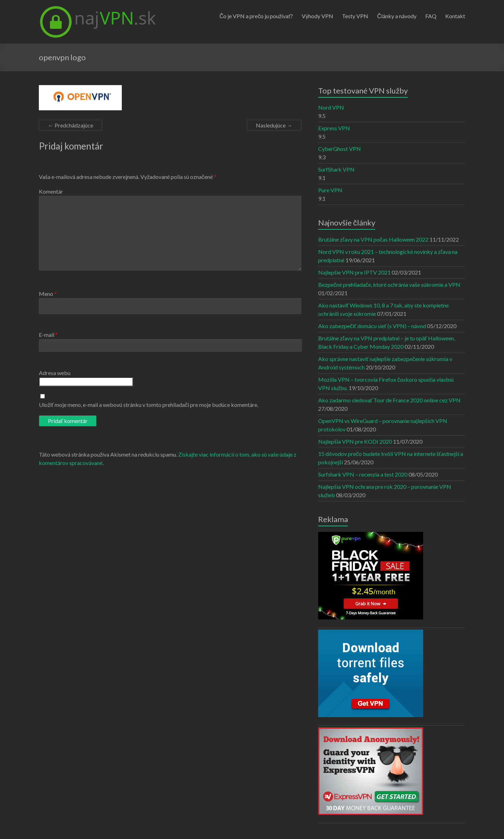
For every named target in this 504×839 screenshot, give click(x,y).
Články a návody (397, 16)
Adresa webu (55, 373)
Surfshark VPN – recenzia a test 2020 (363, 474)
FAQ (431, 16)
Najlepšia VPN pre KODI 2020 (355, 441)
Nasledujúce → (274, 125)
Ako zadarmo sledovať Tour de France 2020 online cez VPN (389, 400)
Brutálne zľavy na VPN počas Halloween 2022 (373, 239)
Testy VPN (355, 16)
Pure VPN (330, 190)
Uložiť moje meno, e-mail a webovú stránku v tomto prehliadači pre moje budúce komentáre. (149, 405)
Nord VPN (331, 107)
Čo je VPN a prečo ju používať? (256, 16)
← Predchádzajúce (71, 125)
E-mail (48, 335)
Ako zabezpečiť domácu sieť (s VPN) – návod (372, 326)
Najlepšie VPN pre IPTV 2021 (354, 272)
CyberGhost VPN (339, 149)
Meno (48, 294)
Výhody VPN (317, 16)
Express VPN (334, 128)
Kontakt (455, 16)
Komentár (51, 191)
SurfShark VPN (336, 169)
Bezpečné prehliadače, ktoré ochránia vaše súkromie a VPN (389, 285)
